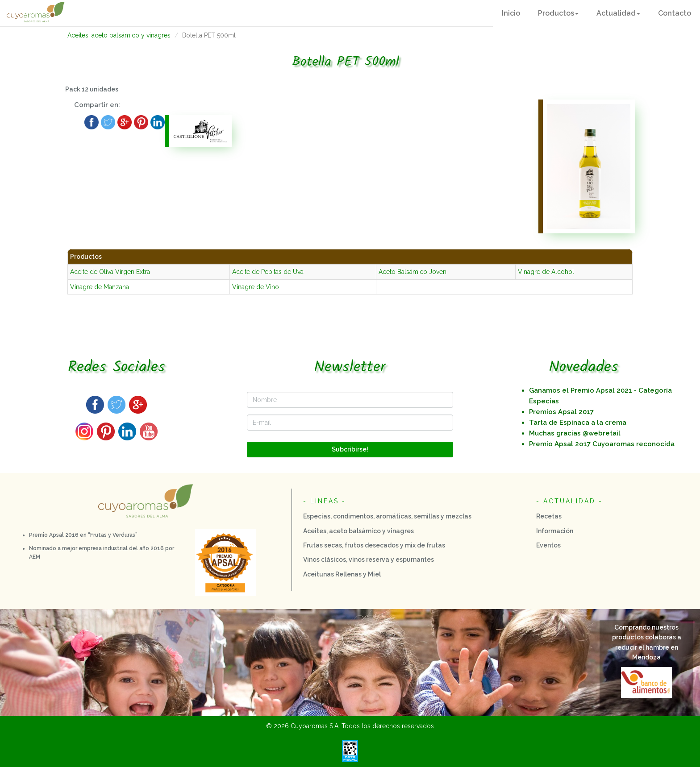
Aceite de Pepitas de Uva (268, 272)
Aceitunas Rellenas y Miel (342, 574)
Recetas (549, 516)
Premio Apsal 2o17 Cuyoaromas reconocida (602, 444)
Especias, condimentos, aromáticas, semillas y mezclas (387, 516)
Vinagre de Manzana (100, 287)
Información (555, 531)
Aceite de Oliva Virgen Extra (110, 272)
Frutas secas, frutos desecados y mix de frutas (374, 545)
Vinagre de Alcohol (546, 272)
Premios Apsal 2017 (561, 412)
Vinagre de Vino (256, 287)
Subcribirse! (350, 449)
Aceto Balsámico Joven (412, 272)
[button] (558, 13)
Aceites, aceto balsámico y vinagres (119, 35)
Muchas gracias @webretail (575, 433)
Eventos (548, 545)
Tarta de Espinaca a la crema (578, 423)
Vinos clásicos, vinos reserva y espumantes (369, 560)
